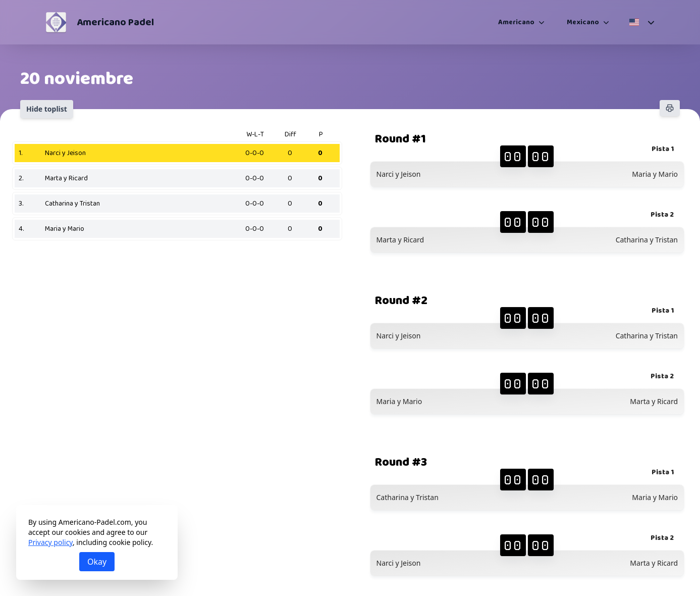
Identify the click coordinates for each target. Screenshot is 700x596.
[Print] (670, 108)
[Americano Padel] (56, 22)
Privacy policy (50, 542)
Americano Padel (115, 22)
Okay (97, 562)
